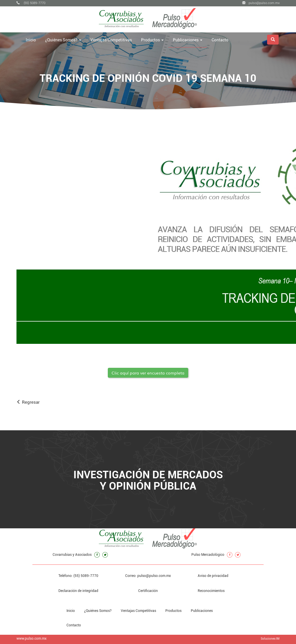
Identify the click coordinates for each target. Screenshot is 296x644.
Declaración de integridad (78, 591)
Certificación (148, 591)
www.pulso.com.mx (32, 639)
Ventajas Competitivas (111, 40)
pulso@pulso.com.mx (261, 3)
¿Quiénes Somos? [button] (63, 40)
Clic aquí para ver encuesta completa (148, 373)
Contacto (220, 40)
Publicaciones (202, 611)
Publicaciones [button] (188, 40)
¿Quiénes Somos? (98, 611)
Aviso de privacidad (213, 576)
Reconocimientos (211, 591)
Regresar (28, 402)
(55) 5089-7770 (31, 3)
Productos (173, 611)
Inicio (31, 40)
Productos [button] (152, 40)
